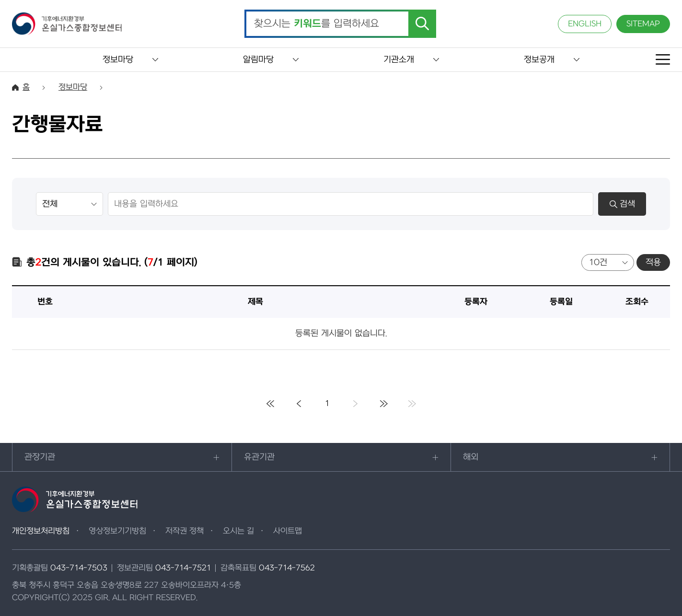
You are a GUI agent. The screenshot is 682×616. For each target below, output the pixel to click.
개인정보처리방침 (41, 531)
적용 (653, 262)
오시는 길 (238, 531)
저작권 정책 (185, 531)
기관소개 (399, 60)
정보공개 (539, 60)
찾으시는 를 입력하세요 (317, 24)
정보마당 (118, 60)
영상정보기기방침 (117, 531)
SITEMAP (643, 24)
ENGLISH (585, 24)
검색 (622, 204)
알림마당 (258, 60)
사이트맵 (288, 531)
